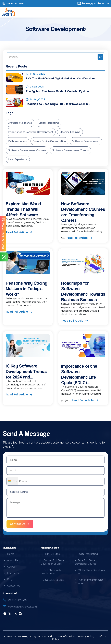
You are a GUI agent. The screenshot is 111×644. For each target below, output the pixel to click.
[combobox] (12, 481)
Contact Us (14, 586)
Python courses (17, 141)
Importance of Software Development (31, 132)
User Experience (18, 159)
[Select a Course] (55, 492)
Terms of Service (65, 637)
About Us (13, 560)
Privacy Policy (86, 637)
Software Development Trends (70, 150)
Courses (12, 567)
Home (11, 554)
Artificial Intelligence (20, 123)
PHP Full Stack (52, 554)
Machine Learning (70, 132)
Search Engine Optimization (49, 141)
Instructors (14, 573)
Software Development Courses (27, 150)
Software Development (86, 141)
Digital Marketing (48, 123)
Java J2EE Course (54, 580)
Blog (10, 579)
